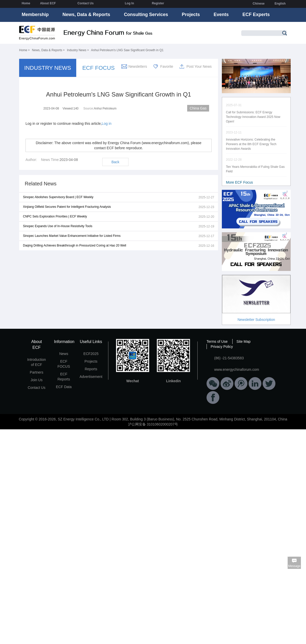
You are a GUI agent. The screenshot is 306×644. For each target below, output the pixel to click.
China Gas (198, 108)
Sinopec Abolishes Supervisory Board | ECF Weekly (58, 197)
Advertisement (91, 377)
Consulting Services (146, 15)
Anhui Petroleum (105, 108)
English (280, 4)
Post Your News (199, 66)
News (64, 354)
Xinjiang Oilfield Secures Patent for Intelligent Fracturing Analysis (67, 207)
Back (115, 162)
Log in (107, 124)
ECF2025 (91, 354)
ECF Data (64, 387)
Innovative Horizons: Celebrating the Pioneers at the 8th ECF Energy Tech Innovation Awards (251, 144)
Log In (129, 3)
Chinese (259, 4)
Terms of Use (217, 341)
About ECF (48, 3)
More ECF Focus (239, 182)
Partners (37, 372)
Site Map (243, 341)
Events (221, 15)
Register (158, 3)
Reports (91, 369)
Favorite (167, 66)
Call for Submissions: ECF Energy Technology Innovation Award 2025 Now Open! (253, 117)
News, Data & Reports (86, 15)
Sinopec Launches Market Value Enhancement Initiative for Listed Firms (72, 236)
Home (26, 3)
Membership (35, 15)
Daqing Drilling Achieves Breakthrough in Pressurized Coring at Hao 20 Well (75, 245)
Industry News (76, 50)
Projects (191, 15)
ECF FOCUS (99, 68)
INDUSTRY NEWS (48, 68)
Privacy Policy (222, 347)
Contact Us (86, 3)
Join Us (37, 380)
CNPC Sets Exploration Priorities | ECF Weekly (55, 216)
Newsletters (138, 66)
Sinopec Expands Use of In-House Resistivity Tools (58, 226)
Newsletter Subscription (256, 320)
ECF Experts (256, 15)
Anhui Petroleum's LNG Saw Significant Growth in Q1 (127, 50)
